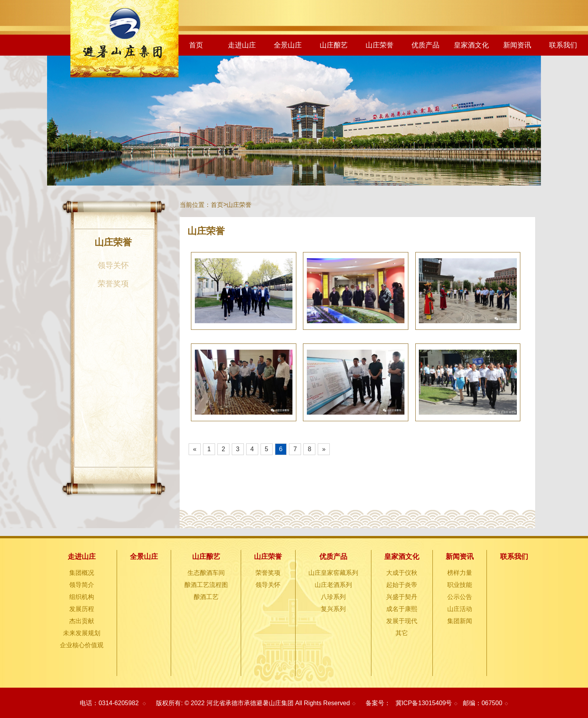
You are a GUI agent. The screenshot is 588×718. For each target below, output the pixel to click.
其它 (402, 633)
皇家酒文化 (471, 45)
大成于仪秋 (402, 573)
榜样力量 (460, 573)
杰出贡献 (82, 621)
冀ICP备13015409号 (424, 703)
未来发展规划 (82, 633)
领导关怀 (113, 265)
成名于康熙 (402, 609)
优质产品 (425, 45)
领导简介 (82, 585)
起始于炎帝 (402, 585)
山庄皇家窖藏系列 (333, 573)
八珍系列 (333, 597)
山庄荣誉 (380, 45)
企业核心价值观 (82, 645)
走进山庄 (242, 45)
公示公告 (460, 597)
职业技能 (460, 585)
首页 (196, 45)
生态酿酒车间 (206, 573)
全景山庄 (288, 45)
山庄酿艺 (334, 45)
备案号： (378, 703)
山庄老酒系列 (333, 585)
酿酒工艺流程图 (206, 585)
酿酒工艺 (206, 597)
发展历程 (82, 609)
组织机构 (82, 597)
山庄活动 (460, 609)
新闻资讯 (517, 45)
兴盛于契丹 (402, 597)
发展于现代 (402, 621)
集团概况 (82, 573)
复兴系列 (333, 609)
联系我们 (563, 45)
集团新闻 (460, 621)
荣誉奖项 (113, 284)
